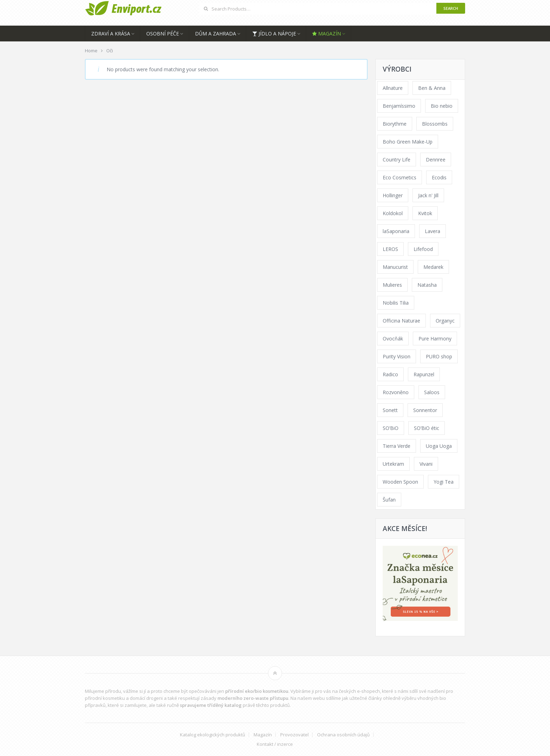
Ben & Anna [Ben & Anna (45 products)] (432, 88)
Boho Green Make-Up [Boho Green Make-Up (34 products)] (408, 142)
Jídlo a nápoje (274, 34)
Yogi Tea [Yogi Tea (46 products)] (444, 482)
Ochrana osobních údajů (343, 735)
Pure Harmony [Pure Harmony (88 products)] (435, 339)
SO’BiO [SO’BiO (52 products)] (391, 428)
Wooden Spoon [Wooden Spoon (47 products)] (400, 482)
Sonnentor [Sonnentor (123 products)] (425, 410)
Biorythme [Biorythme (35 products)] (395, 124)
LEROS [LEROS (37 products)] (390, 249)
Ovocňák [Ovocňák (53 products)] (393, 339)
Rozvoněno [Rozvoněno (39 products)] (396, 392)
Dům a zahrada (216, 34)
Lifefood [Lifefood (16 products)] (423, 249)
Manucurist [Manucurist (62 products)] (395, 267)
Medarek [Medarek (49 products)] (433, 267)
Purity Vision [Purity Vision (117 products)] (397, 356)
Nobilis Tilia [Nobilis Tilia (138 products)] (396, 303)
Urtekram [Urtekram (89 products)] (393, 464)
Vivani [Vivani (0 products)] (426, 464)
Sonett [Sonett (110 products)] (390, 410)
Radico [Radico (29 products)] (390, 374)
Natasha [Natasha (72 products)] (427, 285)
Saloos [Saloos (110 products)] (432, 392)
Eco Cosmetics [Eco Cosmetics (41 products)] (400, 177)
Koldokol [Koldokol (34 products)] (393, 213)
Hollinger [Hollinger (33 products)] (393, 195)
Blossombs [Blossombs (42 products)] (435, 124)
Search (451, 8)
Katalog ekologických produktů (213, 735)
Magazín (327, 34)
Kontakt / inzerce (275, 744)
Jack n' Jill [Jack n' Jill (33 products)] (428, 195)
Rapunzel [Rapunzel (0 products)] (424, 374)
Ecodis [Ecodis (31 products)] (439, 177)
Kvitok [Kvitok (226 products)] (425, 213)
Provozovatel (294, 735)
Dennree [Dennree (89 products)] (436, 160)
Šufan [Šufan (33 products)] (389, 500)
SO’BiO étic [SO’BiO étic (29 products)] (427, 428)
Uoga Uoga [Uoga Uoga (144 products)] (439, 446)
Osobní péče (163, 34)
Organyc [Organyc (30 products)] (445, 321)
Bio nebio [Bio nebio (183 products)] (442, 106)
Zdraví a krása (111, 34)
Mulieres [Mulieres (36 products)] (392, 285)
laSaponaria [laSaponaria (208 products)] (396, 231)
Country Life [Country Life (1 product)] (397, 160)
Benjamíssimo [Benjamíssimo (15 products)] (399, 106)
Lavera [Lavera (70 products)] (432, 231)
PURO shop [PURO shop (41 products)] (439, 356)
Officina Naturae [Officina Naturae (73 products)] (401, 321)
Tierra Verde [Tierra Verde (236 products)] (397, 446)
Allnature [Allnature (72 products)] (393, 88)
